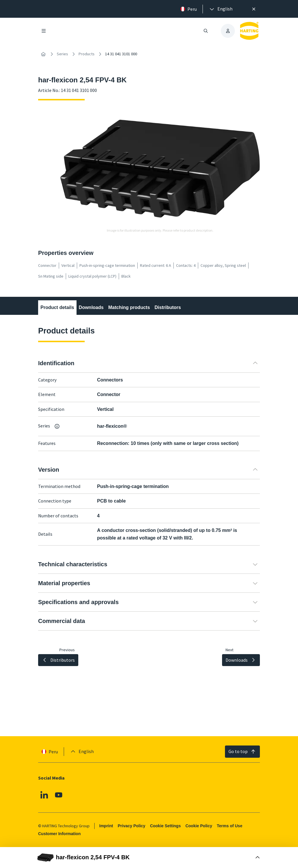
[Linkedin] (44, 795)
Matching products (129, 307)
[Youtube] (59, 795)
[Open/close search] (206, 31)
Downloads (91, 307)
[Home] (43, 54)
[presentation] (221, 9)
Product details (57, 307)
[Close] (254, 9)
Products (87, 54)
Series (62, 54)
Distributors (168, 307)
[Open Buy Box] (149, 858)
